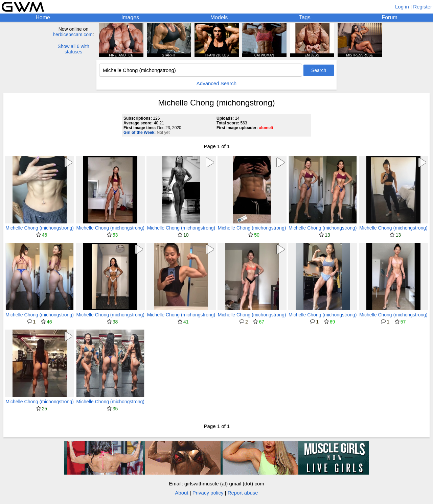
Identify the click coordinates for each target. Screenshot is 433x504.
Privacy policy (208, 493)
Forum (389, 17)
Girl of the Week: (140, 133)
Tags (305, 17)
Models (219, 17)
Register (423, 7)
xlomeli (266, 128)
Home (43, 17)
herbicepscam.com (73, 34)
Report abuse (243, 493)
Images (130, 17)
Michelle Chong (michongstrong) (40, 228)
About (181, 493)
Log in (402, 7)
